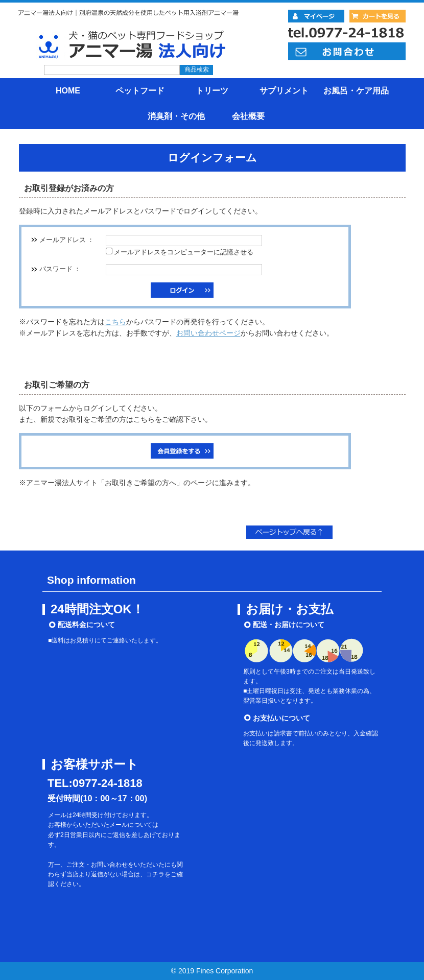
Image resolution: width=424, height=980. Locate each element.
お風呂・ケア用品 (356, 91)
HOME (68, 91)
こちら (115, 322)
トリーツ (212, 91)
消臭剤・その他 (176, 116)
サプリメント (284, 91)
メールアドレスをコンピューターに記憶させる (184, 252)
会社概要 (248, 116)
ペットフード (140, 91)
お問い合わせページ (208, 333)
